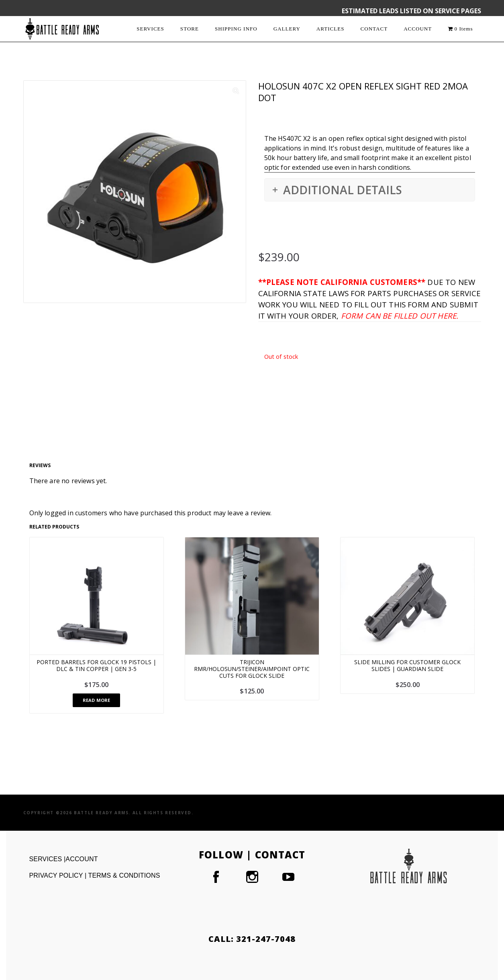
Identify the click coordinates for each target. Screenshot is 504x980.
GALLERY (287, 29)
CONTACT (374, 29)
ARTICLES (331, 29)
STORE (190, 29)
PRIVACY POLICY (57, 875)
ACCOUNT (418, 29)
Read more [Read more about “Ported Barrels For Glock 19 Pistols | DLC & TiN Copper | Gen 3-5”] (96, 700)
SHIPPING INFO (236, 29)
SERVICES (150, 29)
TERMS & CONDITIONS (124, 875)
